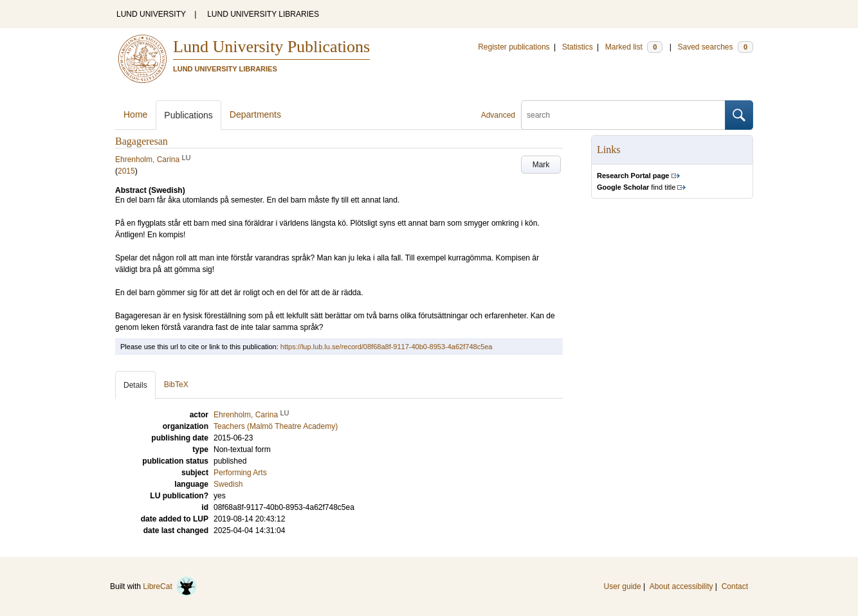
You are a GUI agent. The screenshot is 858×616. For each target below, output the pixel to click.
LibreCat (170, 586)
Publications (188, 115)
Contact (735, 586)
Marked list (634, 47)
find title (636, 187)
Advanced (498, 115)
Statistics (578, 47)
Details (135, 385)
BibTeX (176, 385)
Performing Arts (240, 473)
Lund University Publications (271, 47)
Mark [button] (541, 165)
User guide (623, 586)
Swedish (228, 484)
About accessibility (681, 586)
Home (135, 114)
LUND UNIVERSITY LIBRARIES (263, 14)
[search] (623, 115)
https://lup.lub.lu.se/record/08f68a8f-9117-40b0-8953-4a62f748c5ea (387, 347)
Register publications (514, 47)
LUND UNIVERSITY (151, 14)
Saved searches (715, 47)
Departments (255, 114)
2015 (126, 171)
